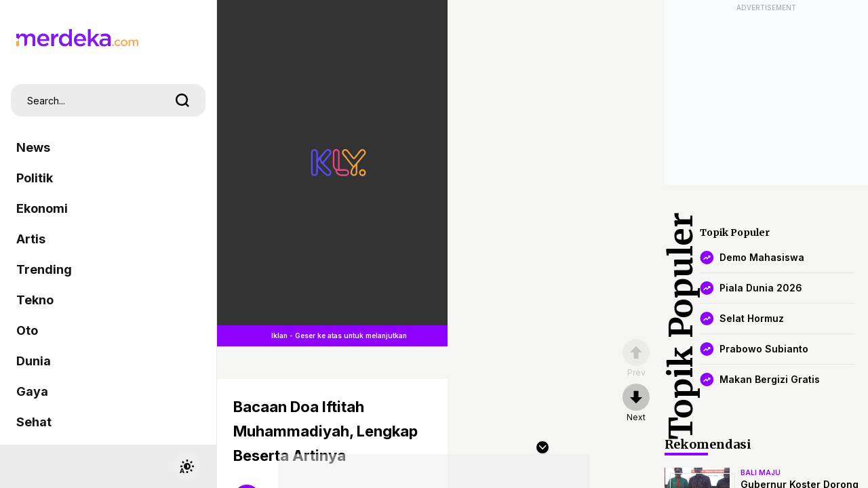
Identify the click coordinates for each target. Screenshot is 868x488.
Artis (31, 239)
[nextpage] (636, 403)
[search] (182, 100)
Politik (35, 178)
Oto (27, 330)
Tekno (35, 300)
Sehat (34, 422)
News (33, 147)
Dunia (34, 361)
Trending (44, 269)
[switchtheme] (186, 466)
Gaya (32, 391)
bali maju (761, 472)
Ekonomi (42, 208)
